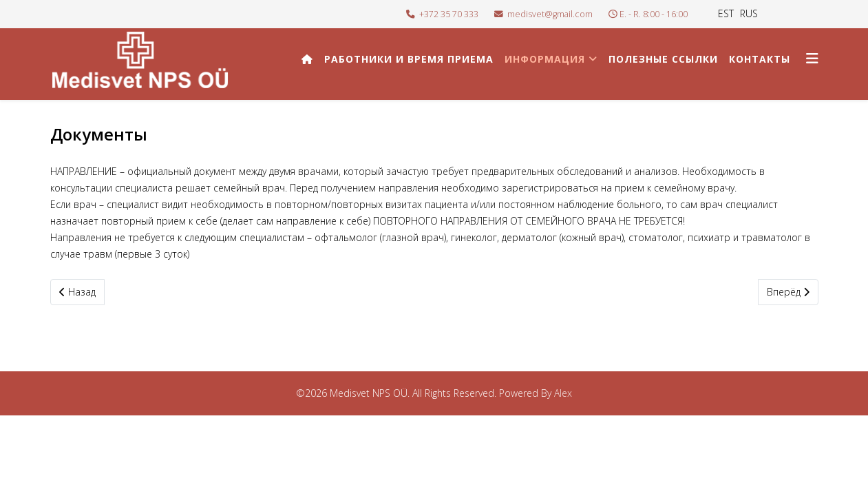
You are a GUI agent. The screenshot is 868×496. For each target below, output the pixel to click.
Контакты (760, 59)
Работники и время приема (409, 59)
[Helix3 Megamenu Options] (812, 58)
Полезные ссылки (663, 59)
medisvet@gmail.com (550, 14)
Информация (545, 59)
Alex (563, 393)
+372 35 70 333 (449, 14)
